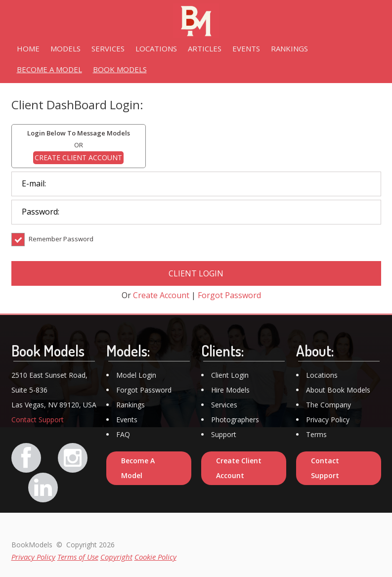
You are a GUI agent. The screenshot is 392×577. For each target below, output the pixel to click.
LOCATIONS (156, 48)
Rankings (131, 405)
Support (224, 434)
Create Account (161, 295)
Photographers (235, 420)
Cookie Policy (155, 557)
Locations (322, 375)
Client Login (230, 375)
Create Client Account (239, 468)
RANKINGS (289, 48)
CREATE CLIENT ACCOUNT (78, 157)
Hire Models (230, 390)
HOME (28, 48)
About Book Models (338, 390)
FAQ (123, 434)
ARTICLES (205, 48)
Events (127, 420)
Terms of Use (78, 557)
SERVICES (108, 48)
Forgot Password (229, 295)
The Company (328, 405)
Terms (316, 434)
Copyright (116, 557)
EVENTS (246, 48)
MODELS (65, 48)
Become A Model (138, 468)
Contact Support (38, 420)
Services (224, 405)
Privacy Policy (328, 420)
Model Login (136, 375)
